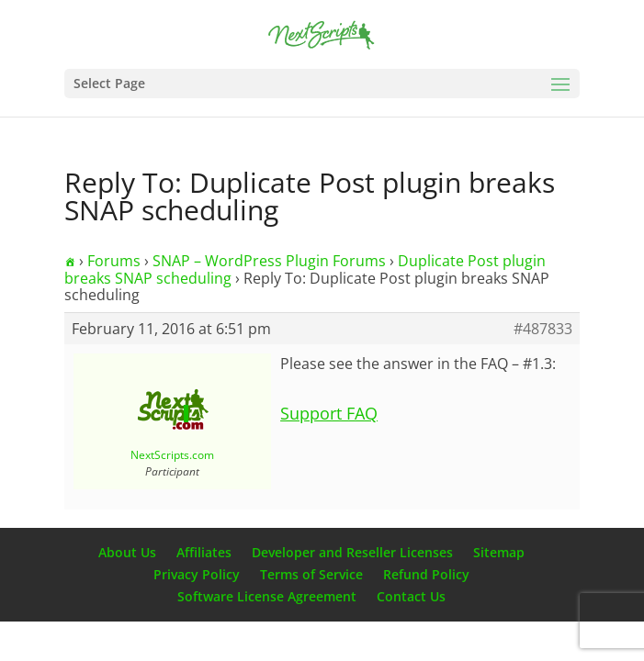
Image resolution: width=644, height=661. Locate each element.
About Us (127, 552)
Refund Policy (426, 574)
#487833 (543, 329)
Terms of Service (311, 574)
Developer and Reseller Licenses (352, 552)
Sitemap (499, 552)
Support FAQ (329, 413)
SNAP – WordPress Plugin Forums (269, 261)
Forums (114, 261)
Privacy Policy (197, 574)
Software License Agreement (267, 596)
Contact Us (411, 596)
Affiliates (204, 552)
